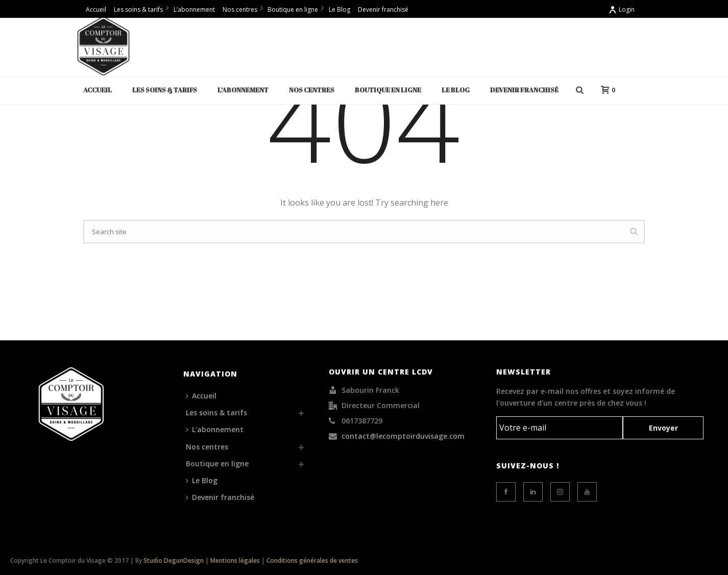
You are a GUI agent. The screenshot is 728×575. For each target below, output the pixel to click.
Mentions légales (235, 560)
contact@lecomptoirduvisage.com (403, 436)
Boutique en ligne (388, 90)
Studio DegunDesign (174, 560)
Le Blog (456, 90)
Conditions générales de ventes (312, 560)
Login (622, 9)
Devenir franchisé (524, 90)
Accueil (98, 90)
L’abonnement (243, 90)
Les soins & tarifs (165, 90)
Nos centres (312, 90)
